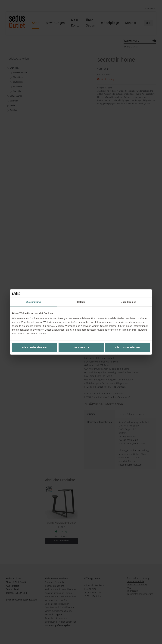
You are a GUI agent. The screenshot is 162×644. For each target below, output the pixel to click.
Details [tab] (81, 302)
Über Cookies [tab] (128, 302)
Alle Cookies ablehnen (35, 347)
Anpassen (81, 347)
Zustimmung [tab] (34, 302)
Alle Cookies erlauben (127, 347)
